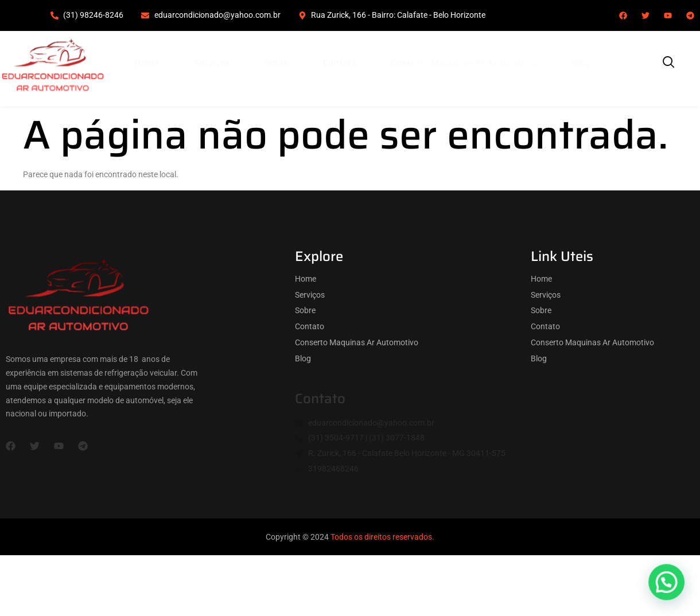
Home (147, 63)
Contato (340, 63)
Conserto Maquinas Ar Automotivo (464, 63)
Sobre (276, 63)
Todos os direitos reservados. (382, 537)
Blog (581, 63)
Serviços (212, 63)
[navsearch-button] (668, 63)
